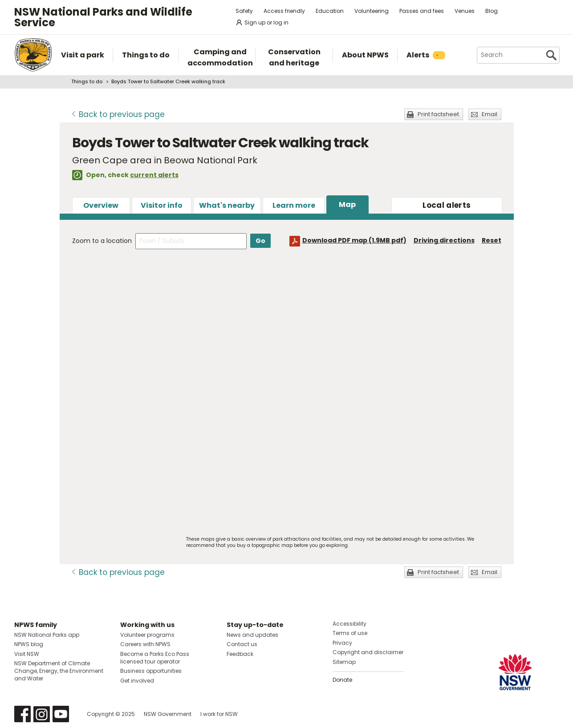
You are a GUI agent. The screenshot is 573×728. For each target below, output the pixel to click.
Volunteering (372, 11)
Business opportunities (151, 671)
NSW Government (168, 714)
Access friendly (284, 11)
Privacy (342, 643)
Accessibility (349, 624)
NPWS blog (29, 644)
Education (330, 11)
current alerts (154, 175)
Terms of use (350, 633)
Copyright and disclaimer (368, 652)
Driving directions (444, 240)
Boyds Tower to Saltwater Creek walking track (168, 81)
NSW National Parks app (47, 635)
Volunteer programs (147, 635)
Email (490, 114)
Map (347, 204)
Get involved (137, 681)
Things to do (87, 81)
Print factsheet (438, 114)
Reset (492, 240)
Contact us (242, 644)
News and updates (252, 635)
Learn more (294, 205)
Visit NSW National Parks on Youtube (61, 714)
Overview (101, 205)
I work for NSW (219, 714)
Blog (492, 11)
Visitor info (162, 205)
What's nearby (227, 205)
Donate (342, 680)
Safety (244, 11)
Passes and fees (422, 11)
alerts (447, 205)
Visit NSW (27, 654)
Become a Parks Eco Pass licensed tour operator (155, 658)
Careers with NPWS (145, 644)
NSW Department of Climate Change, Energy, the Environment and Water (59, 671)
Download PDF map (354, 240)
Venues (465, 11)
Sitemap (344, 662)
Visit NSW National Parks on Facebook (22, 714)
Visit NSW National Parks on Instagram (42, 714)
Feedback (240, 654)
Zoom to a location (102, 241)
